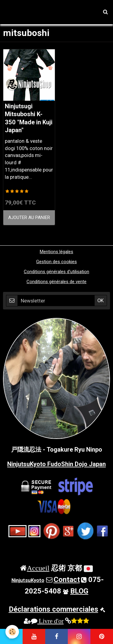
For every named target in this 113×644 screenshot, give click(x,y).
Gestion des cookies (56, 262)
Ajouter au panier (29, 217)
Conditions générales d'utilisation (56, 272)
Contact (67, 580)
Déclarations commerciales (53, 609)
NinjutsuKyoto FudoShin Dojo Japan (56, 464)
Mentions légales (56, 252)
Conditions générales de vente (56, 282)
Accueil (38, 568)
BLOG (79, 591)
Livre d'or (47, 621)
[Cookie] (12, 632)
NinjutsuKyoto (28, 580)
